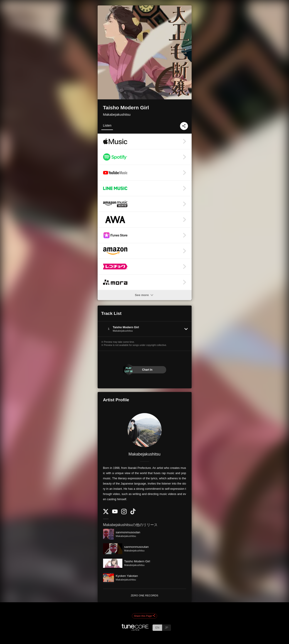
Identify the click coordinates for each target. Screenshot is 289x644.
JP (167, 628)
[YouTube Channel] (115, 512)
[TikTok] (133, 513)
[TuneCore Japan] (135, 629)
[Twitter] (106, 513)
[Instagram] (124, 513)
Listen (107, 125)
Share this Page (145, 616)
